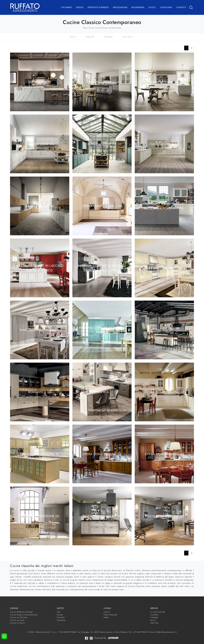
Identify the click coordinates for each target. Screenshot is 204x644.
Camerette (61, 620)
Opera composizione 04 (102, 454)
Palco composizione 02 (164, 516)
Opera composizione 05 (164, 454)
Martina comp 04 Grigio (40, 330)
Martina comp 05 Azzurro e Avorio (102, 330)
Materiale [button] (90, 37)
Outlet (152, 7)
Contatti (181, 7)
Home (85, 28)
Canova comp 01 (102, 82)
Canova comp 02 (164, 82)
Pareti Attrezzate (110, 615)
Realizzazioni (120, 7)
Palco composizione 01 (102, 516)
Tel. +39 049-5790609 (139, 632)
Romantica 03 (102, 392)
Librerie (107, 612)
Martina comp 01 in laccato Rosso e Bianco (40, 268)
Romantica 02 (40, 392)
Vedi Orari (155, 623)
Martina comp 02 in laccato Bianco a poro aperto (102, 268)
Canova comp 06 (40, 206)
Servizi (80, 7)
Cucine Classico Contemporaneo (108, 28)
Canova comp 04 (102, 144)
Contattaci (154, 615)
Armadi (60, 615)
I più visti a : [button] (128, 37)
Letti (59, 612)
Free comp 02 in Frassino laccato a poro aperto (164, 206)
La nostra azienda (158, 612)
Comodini (61, 617)
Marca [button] (73, 37)
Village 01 (164, 330)
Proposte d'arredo (98, 7)
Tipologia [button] (108, 37)
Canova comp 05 (164, 144)
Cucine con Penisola (19, 617)
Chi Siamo (66, 7)
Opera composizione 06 (102, 206)
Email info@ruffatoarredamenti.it (163, 632)
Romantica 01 (40, 82)
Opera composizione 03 (40, 454)
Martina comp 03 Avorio (164, 268)
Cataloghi (166, 7)
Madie (106, 617)
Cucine (91, 28)
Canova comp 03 (40, 144)
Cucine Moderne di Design (21, 612)
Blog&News (138, 7)
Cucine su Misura (17, 623)
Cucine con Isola (17, 620)
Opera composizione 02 (164, 392)
